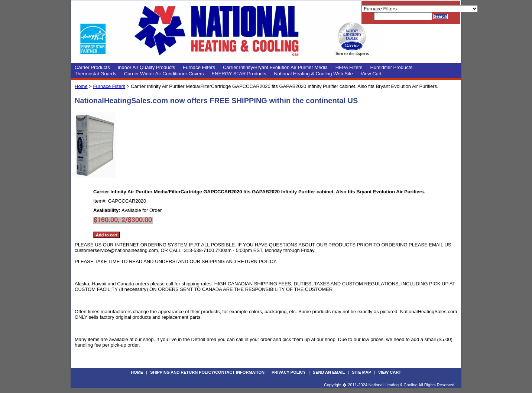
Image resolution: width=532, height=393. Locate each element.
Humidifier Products (391, 67)
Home (81, 86)
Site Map (361, 372)
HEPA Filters (349, 67)
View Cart (371, 74)
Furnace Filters (199, 67)
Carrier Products (92, 67)
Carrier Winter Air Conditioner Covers (164, 74)
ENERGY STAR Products (239, 74)
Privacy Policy (289, 372)
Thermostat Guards (95, 74)
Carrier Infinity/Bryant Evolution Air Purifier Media (275, 67)
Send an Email (329, 372)
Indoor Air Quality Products (147, 67)
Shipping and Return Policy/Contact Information (207, 372)
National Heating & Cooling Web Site (313, 74)
